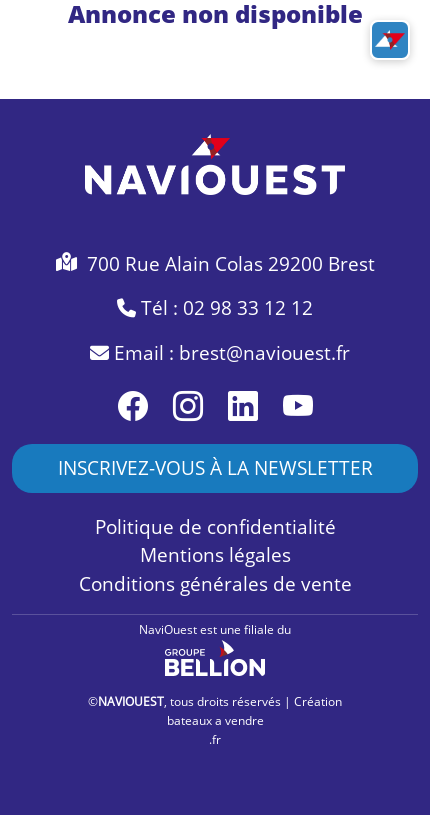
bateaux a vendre (215, 720)
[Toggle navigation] (390, 40)
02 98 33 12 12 (248, 308)
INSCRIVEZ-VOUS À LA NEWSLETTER (215, 468)
